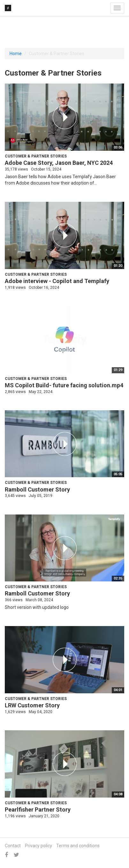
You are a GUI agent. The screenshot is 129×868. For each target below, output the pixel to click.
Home (16, 54)
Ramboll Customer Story (37, 489)
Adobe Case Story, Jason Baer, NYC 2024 (59, 163)
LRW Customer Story (32, 705)
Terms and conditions (78, 846)
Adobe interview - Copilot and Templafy (57, 281)
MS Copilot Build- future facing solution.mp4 (64, 385)
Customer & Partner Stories (36, 156)
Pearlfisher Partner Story (38, 810)
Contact (13, 846)
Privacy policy (38, 846)
